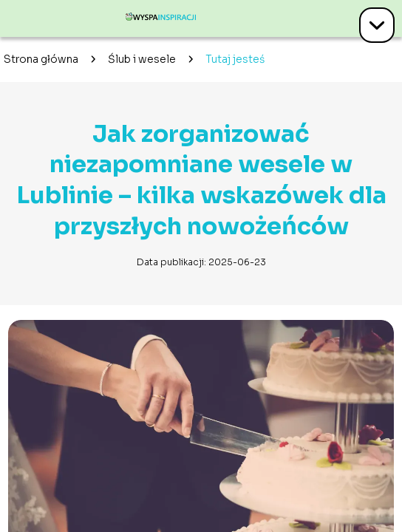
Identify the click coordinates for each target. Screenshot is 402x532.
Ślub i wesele (142, 59)
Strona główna (41, 59)
